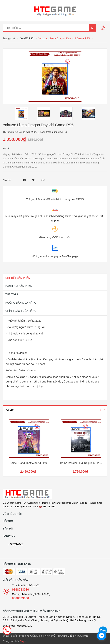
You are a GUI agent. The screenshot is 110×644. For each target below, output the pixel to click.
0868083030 (20, 590)
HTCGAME (16, 544)
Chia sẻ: (7, 180)
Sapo (23, 641)
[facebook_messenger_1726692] (102, 636)
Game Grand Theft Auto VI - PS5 (29, 463)
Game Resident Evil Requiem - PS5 (81, 463)
